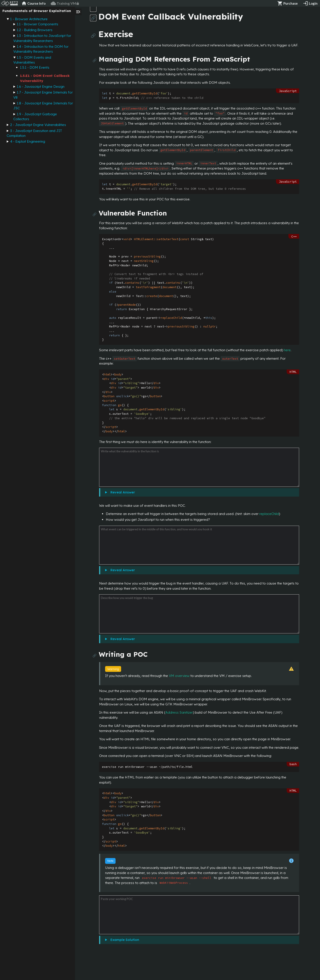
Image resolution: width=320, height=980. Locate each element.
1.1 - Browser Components (38, 24)
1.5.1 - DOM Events (35, 67)
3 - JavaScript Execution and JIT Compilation (34, 133)
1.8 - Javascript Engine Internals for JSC (43, 106)
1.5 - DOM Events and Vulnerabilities (32, 60)
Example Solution (124, 940)
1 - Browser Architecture (29, 19)
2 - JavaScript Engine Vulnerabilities (38, 125)
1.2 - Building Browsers (35, 30)
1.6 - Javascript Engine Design (41, 87)
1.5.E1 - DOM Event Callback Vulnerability (45, 78)
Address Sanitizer (179, 712)
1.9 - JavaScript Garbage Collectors (35, 117)
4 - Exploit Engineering (28, 141)
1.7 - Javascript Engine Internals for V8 (43, 95)
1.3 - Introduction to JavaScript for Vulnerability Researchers (42, 38)
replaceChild (269, 514)
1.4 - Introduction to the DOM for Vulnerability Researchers (41, 49)
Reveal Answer (122, 492)
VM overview (179, 676)
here (287, 350)
